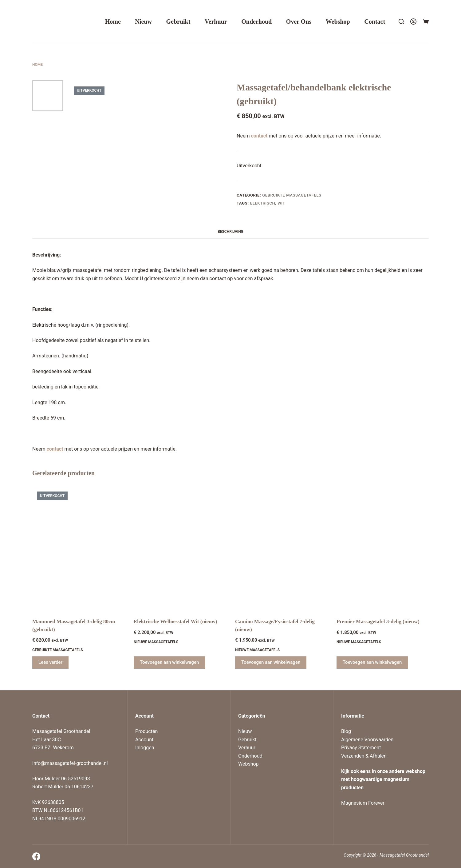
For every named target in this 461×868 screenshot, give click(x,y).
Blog (346, 731)
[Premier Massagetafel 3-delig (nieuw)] (383, 548)
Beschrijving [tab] (230, 232)
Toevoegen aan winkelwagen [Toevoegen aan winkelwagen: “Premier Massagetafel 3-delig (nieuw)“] (372, 662)
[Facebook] (36, 856)
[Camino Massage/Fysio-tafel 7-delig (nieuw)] (281, 548)
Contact (375, 22)
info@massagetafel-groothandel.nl (70, 763)
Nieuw (143, 22)
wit (281, 203)
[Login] (413, 22)
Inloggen (145, 748)
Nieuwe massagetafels (156, 642)
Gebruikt (178, 22)
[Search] (401, 22)
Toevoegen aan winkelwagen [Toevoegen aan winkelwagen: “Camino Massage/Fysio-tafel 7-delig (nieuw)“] (271, 662)
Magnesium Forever (363, 803)
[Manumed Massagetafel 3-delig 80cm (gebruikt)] (78, 548)
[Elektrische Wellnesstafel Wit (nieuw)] (180, 548)
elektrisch (263, 203)
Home (113, 22)
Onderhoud (256, 22)
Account (144, 740)
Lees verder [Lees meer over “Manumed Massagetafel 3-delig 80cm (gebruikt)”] (50, 662)
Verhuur (216, 22)
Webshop (338, 22)
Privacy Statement (361, 748)
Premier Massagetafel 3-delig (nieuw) (378, 621)
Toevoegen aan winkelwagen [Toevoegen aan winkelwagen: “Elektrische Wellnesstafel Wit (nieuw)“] (169, 662)
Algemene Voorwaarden (367, 740)
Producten (146, 731)
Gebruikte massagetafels (292, 195)
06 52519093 (76, 779)
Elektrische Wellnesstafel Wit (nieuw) (175, 621)
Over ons (299, 22)
